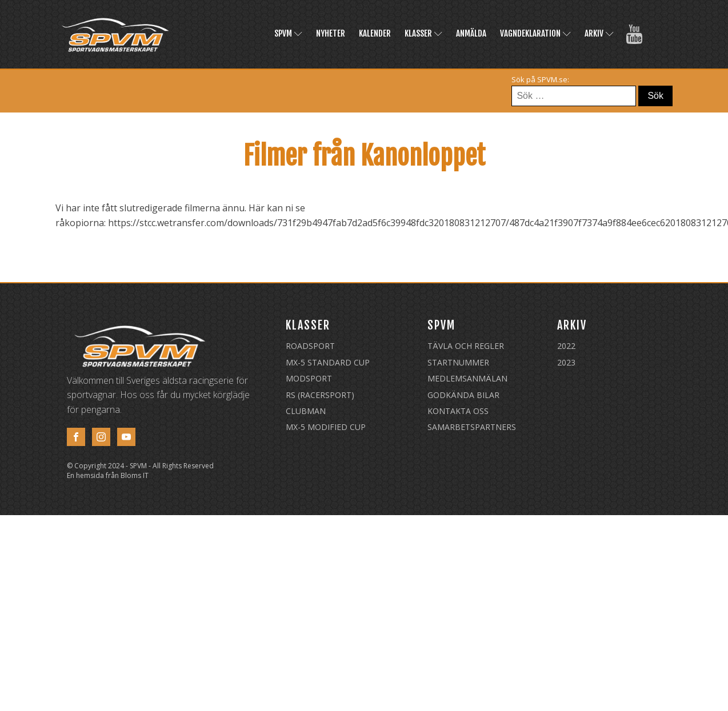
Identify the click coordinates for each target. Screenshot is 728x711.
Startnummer (458, 362)
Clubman (306, 411)
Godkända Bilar (463, 395)
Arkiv (599, 33)
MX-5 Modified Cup (326, 427)
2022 (566, 346)
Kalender (375, 33)
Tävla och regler (466, 346)
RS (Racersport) (320, 395)
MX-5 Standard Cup (328, 362)
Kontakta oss (458, 411)
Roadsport (310, 346)
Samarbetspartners (472, 427)
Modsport (309, 378)
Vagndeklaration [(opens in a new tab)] (535, 33)
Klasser (423, 33)
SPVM (288, 33)
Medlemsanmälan (467, 378)
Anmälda (471, 33)
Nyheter (331, 33)
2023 (566, 362)
